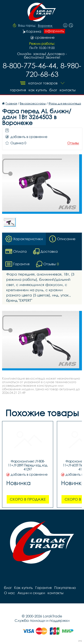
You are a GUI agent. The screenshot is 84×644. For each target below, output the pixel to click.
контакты (68, 90)
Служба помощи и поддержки (42, 620)
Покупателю (65, 588)
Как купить (38, 90)
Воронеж (45, 26)
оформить (54, 31)
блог (53, 90)
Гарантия (18, 90)
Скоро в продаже (28, 499)
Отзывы (73, 143)
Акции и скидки (31, 593)
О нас (9, 593)
